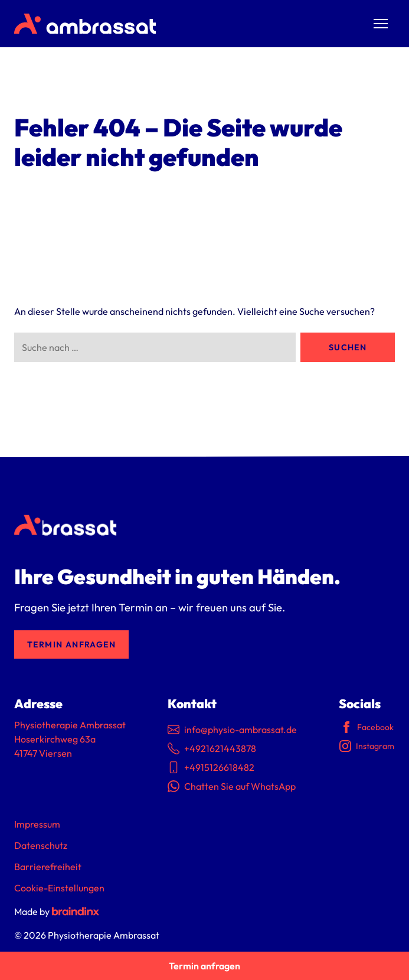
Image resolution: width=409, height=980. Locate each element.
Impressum (37, 824)
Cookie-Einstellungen (59, 888)
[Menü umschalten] (381, 24)
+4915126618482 (211, 767)
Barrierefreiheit (48, 867)
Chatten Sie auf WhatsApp (232, 786)
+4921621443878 (212, 748)
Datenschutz (41, 845)
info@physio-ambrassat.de (232, 730)
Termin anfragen (71, 644)
